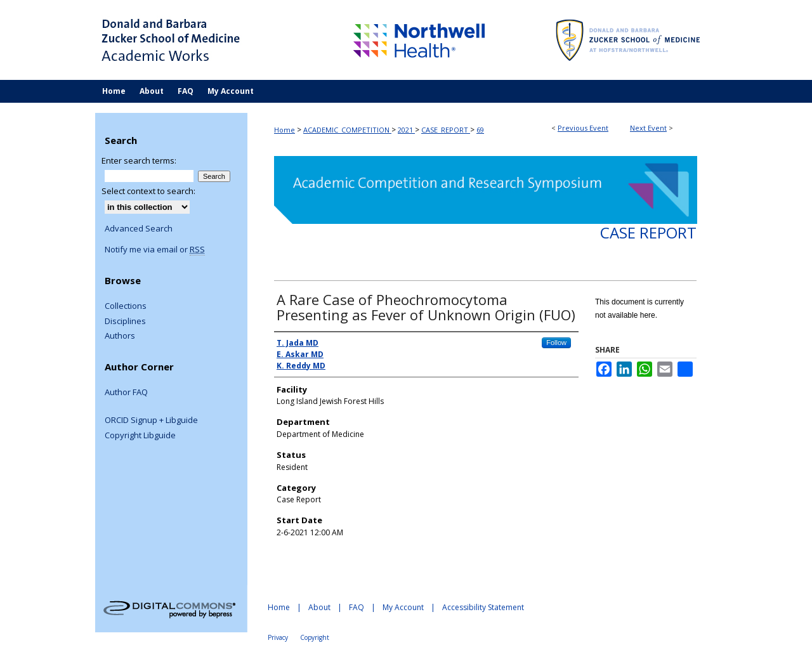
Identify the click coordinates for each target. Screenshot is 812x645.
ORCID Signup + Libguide (151, 420)
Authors (120, 336)
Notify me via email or (155, 250)
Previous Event (583, 128)
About (319, 607)
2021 (406, 130)
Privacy (278, 637)
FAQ (357, 607)
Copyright (315, 637)
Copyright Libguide (140, 436)
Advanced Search (139, 228)
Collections (126, 306)
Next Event (648, 128)
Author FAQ (126, 393)
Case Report (648, 232)
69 (480, 130)
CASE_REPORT (446, 130)
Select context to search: (148, 191)
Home (285, 130)
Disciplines (125, 322)
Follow (556, 342)
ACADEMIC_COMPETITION (347, 130)
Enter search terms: (139, 160)
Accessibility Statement (483, 607)
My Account (403, 607)
